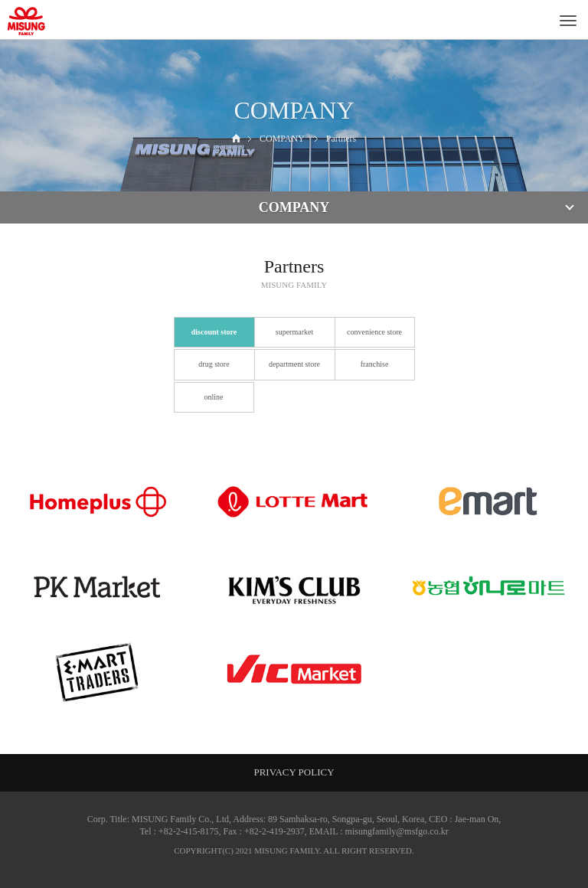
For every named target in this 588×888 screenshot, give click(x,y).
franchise (375, 364)
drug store (214, 364)
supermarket (294, 332)
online (214, 397)
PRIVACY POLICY (294, 772)
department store (294, 364)
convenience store (374, 332)
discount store (214, 332)
